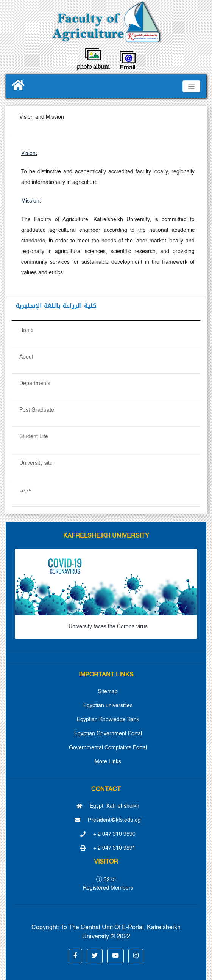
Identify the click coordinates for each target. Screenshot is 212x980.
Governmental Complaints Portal (108, 748)
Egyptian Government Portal (108, 734)
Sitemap (108, 692)
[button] (75, 956)
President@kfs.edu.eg (108, 820)
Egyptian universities (108, 706)
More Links (108, 762)
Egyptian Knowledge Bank (108, 720)
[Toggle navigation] (191, 86)
